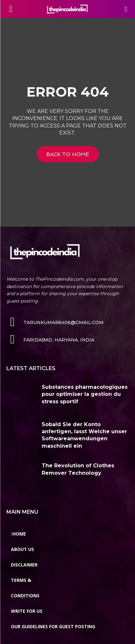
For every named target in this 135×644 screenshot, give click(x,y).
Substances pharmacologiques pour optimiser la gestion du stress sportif (85, 394)
